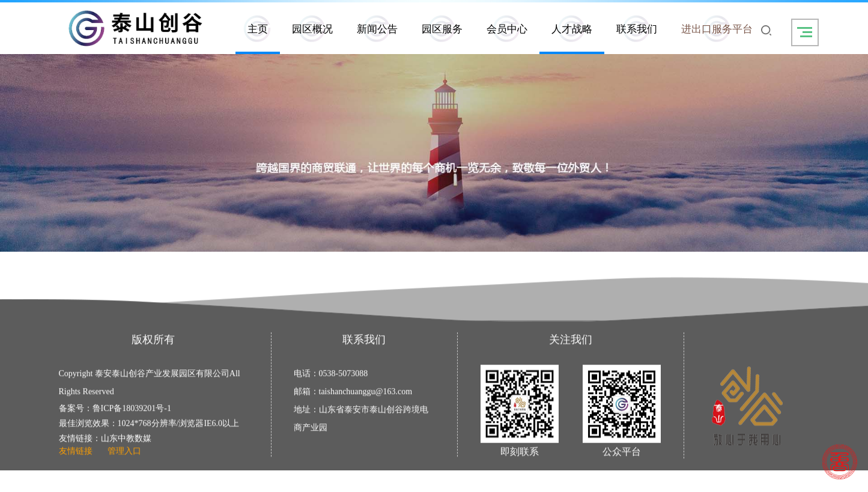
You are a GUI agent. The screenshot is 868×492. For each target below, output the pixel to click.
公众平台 (622, 455)
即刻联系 (520, 455)
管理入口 (124, 454)
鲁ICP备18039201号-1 (132, 412)
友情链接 (76, 454)
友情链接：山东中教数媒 (105, 442)
